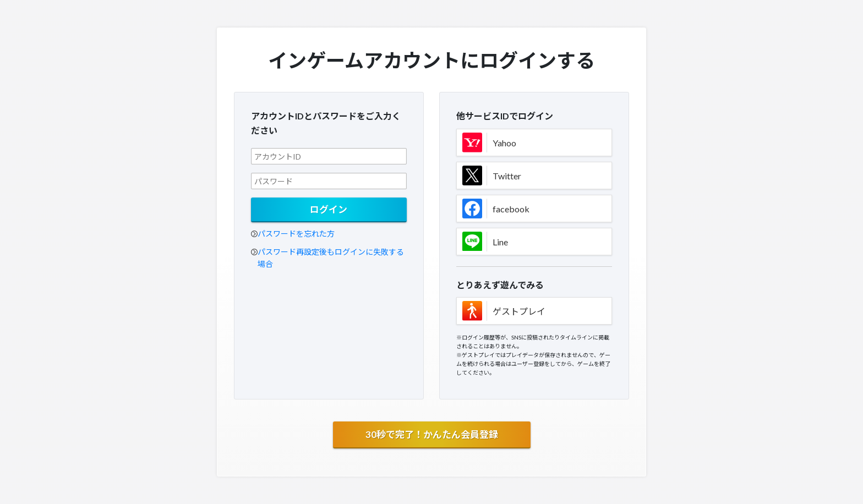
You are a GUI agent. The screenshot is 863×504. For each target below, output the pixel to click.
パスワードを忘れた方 (296, 234)
